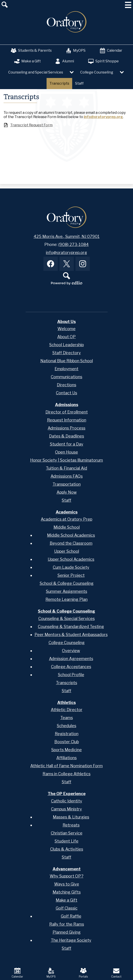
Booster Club (67, 742)
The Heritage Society (71, 940)
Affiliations (66, 758)
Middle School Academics (71, 535)
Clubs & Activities (67, 849)
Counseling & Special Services (66, 619)
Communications (66, 377)
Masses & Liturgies (71, 817)
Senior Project (71, 575)
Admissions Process (66, 428)
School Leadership (66, 345)
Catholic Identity (67, 801)
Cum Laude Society (71, 567)
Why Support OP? (66, 876)
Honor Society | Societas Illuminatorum (66, 460)
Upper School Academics (71, 559)
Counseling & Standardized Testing (71, 627)
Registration (67, 734)
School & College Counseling (67, 583)
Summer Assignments (66, 591)
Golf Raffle (71, 916)
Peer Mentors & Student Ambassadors (71, 635)
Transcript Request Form (31, 125)
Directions (66, 385)
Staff (66, 500)
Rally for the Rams (67, 924)
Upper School (67, 551)
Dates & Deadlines (66, 436)
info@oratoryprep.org (103, 117)
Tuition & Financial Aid (66, 468)
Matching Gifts (67, 892)
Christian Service (67, 833)
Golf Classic (67, 908)
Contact (116, 973)
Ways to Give (67, 884)
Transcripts (66, 683)
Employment (66, 369)
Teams (67, 718)
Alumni (64, 61)
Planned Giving (67, 932)
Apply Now (67, 492)
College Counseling (67, 643)
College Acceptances (71, 667)
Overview (71, 651)
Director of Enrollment (67, 412)
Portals (83, 973)
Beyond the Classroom (71, 543)
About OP (66, 337)
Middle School (67, 527)
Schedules (66, 726)
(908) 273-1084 (74, 244)
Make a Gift (28, 61)
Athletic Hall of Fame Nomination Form (66, 766)
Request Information (67, 420)
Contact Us (66, 393)
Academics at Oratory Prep (66, 519)
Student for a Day (67, 444)
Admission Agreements (71, 659)
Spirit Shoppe (103, 61)
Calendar (111, 51)
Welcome (66, 329)
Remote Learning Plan (66, 599)
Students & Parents (31, 51)
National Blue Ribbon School (67, 361)
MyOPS (76, 51)
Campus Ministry (66, 809)
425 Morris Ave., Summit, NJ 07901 (67, 236)
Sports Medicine (66, 750)
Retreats (71, 825)
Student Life (66, 841)
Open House (66, 452)
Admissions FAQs (67, 476)
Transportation (67, 484)
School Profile (71, 675)
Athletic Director (67, 710)
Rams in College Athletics (66, 774)
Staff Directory (67, 353)
